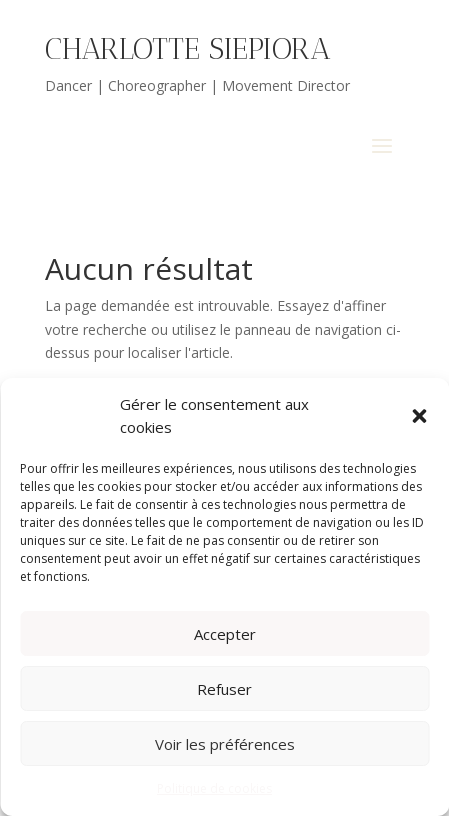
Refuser (224, 689)
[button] (419, 416)
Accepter (225, 634)
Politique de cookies (214, 788)
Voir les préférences (225, 744)
